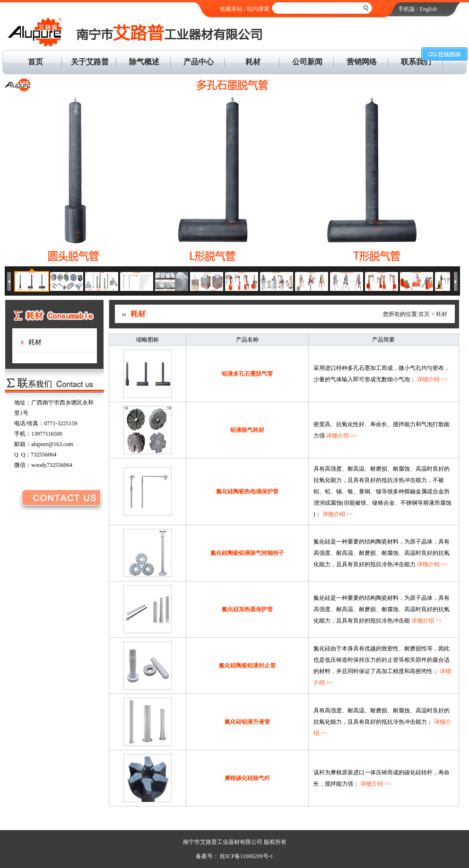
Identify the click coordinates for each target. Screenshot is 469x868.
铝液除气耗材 (247, 430)
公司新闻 (307, 62)
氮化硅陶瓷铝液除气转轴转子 (247, 553)
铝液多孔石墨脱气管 (247, 374)
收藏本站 (231, 9)
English (429, 9)
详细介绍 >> (432, 379)
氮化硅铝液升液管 (247, 722)
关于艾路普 (90, 62)
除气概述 (144, 62)
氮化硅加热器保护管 (247, 609)
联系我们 (416, 62)
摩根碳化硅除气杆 (247, 778)
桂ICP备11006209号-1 (246, 856)
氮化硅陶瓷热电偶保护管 (247, 491)
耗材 (253, 62)
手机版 (407, 9)
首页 (35, 62)
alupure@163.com (52, 444)
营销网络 (362, 62)
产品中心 (199, 62)
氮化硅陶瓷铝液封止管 (247, 666)
